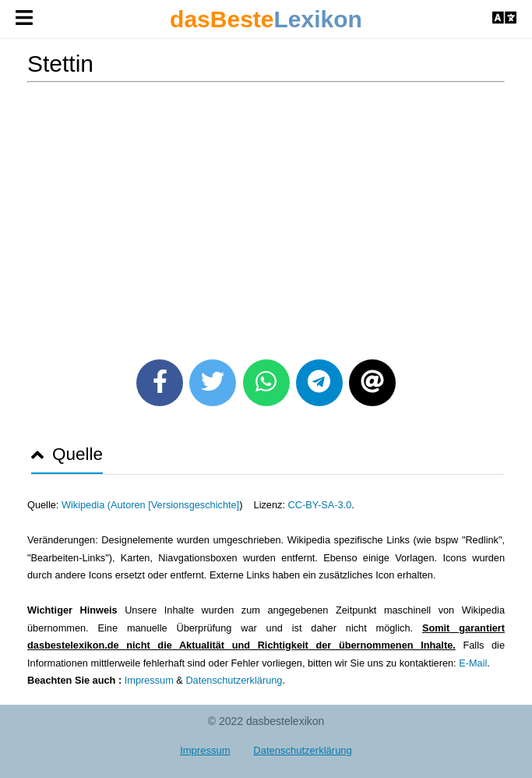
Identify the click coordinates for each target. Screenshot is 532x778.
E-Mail (473, 663)
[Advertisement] (266, 215)
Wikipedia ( (86, 505)
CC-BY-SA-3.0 (320, 505)
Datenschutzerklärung (234, 680)
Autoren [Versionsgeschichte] (175, 505)
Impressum (149, 680)
